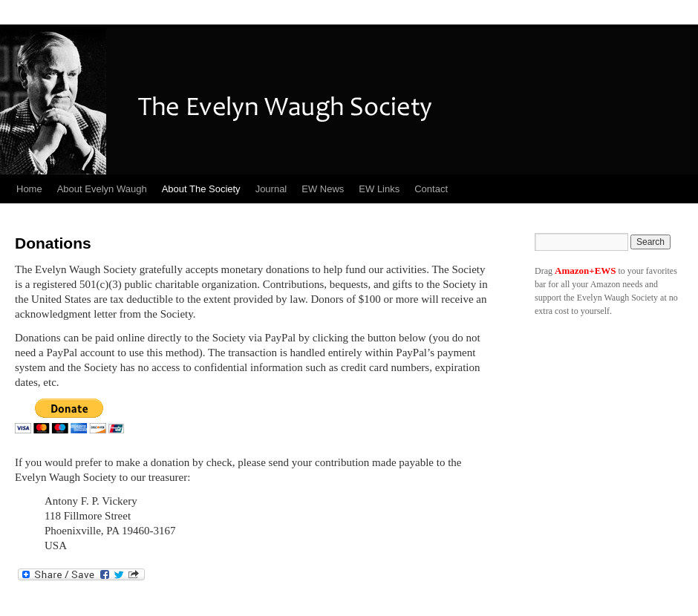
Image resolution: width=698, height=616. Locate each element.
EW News (323, 189)
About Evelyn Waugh (102, 189)
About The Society (201, 189)
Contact (431, 189)
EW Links (379, 189)
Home (29, 189)
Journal (271, 189)
